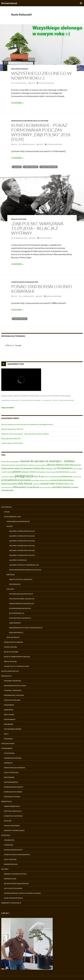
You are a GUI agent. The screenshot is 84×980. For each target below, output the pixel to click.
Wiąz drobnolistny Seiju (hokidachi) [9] (26, 628)
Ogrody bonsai (10, 647)
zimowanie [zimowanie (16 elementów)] (7, 490)
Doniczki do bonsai (12, 700)
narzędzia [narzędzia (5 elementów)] (73, 472)
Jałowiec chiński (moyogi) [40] (22, 550)
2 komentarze (45, 238)
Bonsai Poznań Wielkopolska (16, 884)
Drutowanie (9, 777)
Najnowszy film (16, 364)
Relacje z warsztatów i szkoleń (17, 657)
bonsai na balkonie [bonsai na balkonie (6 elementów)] (41, 465)
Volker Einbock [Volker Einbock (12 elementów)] (57, 484)
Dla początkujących (10, 671)
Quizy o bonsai (10, 859)
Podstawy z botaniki (12, 681)
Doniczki (8, 821)
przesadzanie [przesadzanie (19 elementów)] (9, 480)
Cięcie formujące (11, 772)
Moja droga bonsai (20, 69)
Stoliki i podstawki (12, 826)
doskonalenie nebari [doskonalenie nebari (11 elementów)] (11, 468)
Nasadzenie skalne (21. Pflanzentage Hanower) (21, 400)
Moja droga (7, 507)
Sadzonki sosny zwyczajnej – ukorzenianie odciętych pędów (25, 434)
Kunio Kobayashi (31, 167)
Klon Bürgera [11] (17, 613)
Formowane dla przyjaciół (18, 521)
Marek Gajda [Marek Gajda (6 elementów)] (51, 472)
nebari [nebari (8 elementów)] (12, 477)
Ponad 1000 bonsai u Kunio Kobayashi (42, 289)
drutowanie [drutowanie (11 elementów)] (26, 468)
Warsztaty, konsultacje (11, 903)
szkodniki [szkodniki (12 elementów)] (45, 484)
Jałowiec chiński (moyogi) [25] (22, 536)
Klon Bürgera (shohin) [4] (20, 608)
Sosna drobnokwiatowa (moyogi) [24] (25, 570)
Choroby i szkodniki (13, 690)
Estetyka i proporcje (13, 811)
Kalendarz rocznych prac (15, 686)
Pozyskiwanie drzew (13, 729)
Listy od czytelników (13, 888)
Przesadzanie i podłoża (14, 695)
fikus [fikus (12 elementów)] (43, 468)
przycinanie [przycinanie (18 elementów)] (24, 480)
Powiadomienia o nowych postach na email (22, 893)
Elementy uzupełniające (14, 830)
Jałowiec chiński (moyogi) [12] (22, 531)
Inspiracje (8, 763)
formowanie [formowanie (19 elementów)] (65, 468)
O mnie (7, 512)
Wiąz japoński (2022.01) (11, 438)
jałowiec (17, 167)
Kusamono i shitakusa (13, 816)
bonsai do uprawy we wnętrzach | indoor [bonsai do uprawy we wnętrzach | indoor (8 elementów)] (18, 465)
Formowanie (7, 748)
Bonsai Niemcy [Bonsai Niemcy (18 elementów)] (56, 465)
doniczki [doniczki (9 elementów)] (77, 465)
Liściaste (10, 589)
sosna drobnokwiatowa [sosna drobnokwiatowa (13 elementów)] (62, 480)
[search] (39, 345)
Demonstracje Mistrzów (22, 121)
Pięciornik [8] (15, 584)
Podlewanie (9, 705)
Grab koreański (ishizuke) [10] (22, 604)
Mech (6, 734)
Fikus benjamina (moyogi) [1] (21, 594)
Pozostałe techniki (12, 797)
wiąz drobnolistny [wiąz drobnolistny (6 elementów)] (46, 487)
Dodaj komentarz (46, 83)
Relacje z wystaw (41, 121)
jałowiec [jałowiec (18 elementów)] (17, 472)
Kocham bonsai (9, 3)
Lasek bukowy (15, 623)
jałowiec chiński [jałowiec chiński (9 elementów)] (29, 472)
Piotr (33, 83)
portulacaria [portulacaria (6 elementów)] (77, 477)
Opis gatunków (8, 744)
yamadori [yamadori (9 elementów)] (74, 487)
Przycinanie (9, 715)
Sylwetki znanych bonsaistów (25, 282)
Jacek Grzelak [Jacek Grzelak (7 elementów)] (7, 472)
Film (15, 144)
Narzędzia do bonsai (13, 758)
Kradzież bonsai (11, 864)
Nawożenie (9, 710)
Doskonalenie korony (14, 787)
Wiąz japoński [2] (16, 632)
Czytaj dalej (18, 102)
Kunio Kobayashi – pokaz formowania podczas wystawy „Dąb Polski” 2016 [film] (41, 132)
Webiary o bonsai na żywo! (15, 874)
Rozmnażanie (10, 719)
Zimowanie (9, 724)
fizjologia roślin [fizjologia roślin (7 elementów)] (51, 469)
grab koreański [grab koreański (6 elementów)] (77, 469)
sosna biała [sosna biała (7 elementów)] (35, 480)
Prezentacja (7, 801)
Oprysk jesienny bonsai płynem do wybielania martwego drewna (27, 424)
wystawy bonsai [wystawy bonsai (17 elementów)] (61, 487)
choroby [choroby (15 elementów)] (69, 465)
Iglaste (10, 526)
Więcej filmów (9, 408)
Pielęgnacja (6, 676)
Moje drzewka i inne (12, 517)
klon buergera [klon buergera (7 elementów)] (41, 472)
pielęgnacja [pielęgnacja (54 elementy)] (24, 476)
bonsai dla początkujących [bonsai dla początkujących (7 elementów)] (11, 461)
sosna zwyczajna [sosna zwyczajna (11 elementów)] (9, 484)
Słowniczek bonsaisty (13, 850)
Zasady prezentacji (12, 806)
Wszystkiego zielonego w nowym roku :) (41, 76)
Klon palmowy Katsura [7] (20, 618)
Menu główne (81, 3)
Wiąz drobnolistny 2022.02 (12, 429)
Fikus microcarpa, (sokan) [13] (22, 599)
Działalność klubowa (13, 642)
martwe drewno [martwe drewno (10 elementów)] (63, 472)
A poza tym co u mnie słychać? (17, 666)
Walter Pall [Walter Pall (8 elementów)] (69, 484)
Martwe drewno (11, 782)
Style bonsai (9, 753)
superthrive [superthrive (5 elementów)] (36, 484)
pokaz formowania (49, 167)
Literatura (9, 845)
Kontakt (5, 869)
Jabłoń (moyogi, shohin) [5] (21, 579)
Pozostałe (8, 739)
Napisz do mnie (10, 879)
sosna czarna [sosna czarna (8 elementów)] (45, 480)
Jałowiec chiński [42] (18, 560)
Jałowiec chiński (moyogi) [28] (22, 541)
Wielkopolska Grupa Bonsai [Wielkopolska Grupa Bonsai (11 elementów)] (26, 487)
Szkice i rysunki (10, 661)
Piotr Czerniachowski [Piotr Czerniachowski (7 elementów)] (52, 477)
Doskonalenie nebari (13, 792)
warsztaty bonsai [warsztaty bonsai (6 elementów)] (7, 487)
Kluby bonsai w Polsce (13, 898)
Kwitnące (11, 575)
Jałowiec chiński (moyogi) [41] (22, 555)
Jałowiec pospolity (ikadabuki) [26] (24, 565)
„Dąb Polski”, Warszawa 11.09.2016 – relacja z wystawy (37, 228)
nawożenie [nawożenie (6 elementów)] (5, 477)
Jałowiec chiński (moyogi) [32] (22, 546)
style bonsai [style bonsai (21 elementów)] (25, 483)
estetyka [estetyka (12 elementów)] (37, 468)
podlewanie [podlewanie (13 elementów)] (66, 476)
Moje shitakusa (13, 637)
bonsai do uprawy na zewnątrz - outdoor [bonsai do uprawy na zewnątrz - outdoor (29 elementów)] (48, 461)
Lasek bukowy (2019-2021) (12, 443)
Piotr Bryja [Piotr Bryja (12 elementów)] (39, 476)
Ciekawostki (9, 840)
